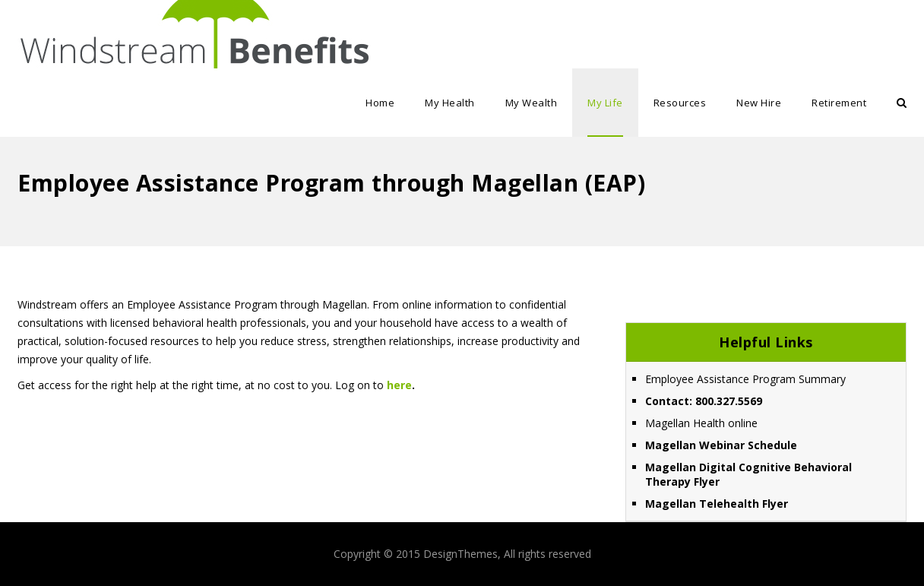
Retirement (839, 103)
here (399, 385)
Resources (680, 103)
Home (380, 103)
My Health (450, 103)
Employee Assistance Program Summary (745, 379)
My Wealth (532, 103)
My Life (605, 103)
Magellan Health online (701, 423)
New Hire (759, 103)
